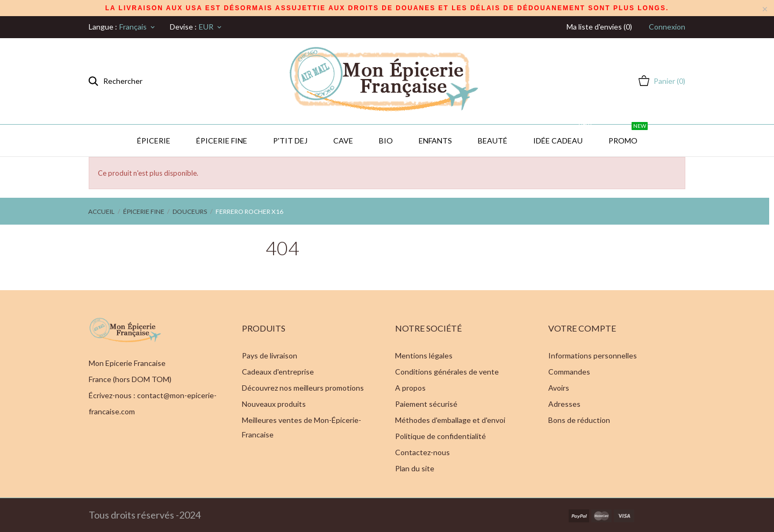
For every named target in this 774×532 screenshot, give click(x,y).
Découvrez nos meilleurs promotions (303, 388)
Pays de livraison (270, 355)
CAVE (343, 141)
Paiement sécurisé (426, 404)
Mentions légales (424, 355)
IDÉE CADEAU (563, 135)
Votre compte (582, 328)
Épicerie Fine (222, 141)
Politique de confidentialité (440, 436)
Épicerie (154, 141)
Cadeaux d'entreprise (278, 372)
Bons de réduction (579, 420)
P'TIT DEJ (290, 141)
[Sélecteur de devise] (211, 27)
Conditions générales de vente (447, 372)
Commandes (569, 372)
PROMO (628, 135)
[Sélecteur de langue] (138, 27)
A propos (410, 388)
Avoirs (559, 388)
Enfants (435, 141)
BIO (386, 141)
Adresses (564, 404)
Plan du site (415, 468)
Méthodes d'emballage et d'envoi (450, 420)
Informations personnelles (593, 355)
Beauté (493, 141)
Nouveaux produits (274, 404)
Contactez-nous (422, 452)
